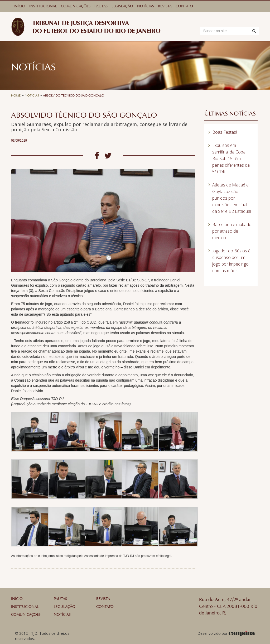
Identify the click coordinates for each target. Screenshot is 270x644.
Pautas (101, 6)
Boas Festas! (225, 132)
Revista (165, 6)
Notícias (146, 6)
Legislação (122, 6)
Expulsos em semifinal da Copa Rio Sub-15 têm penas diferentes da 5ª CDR (231, 158)
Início (20, 6)
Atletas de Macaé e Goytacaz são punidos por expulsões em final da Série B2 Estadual (232, 198)
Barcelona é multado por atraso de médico (232, 231)
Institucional (43, 6)
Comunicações (76, 6)
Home (16, 95)
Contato (184, 6)
